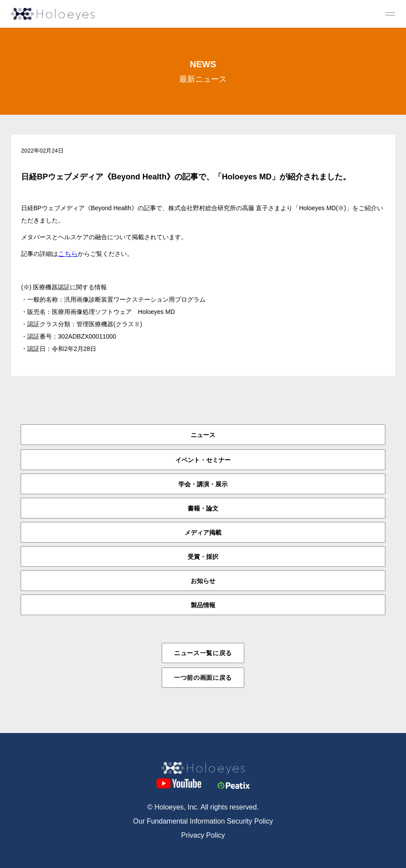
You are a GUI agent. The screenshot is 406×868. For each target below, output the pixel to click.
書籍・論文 (203, 508)
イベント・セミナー (203, 460)
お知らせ (203, 581)
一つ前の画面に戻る (203, 678)
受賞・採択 (203, 557)
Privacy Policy (203, 835)
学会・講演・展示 (203, 484)
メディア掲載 (203, 532)
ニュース (203, 435)
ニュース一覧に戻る (203, 653)
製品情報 (203, 605)
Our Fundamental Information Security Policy (203, 821)
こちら (68, 253)
